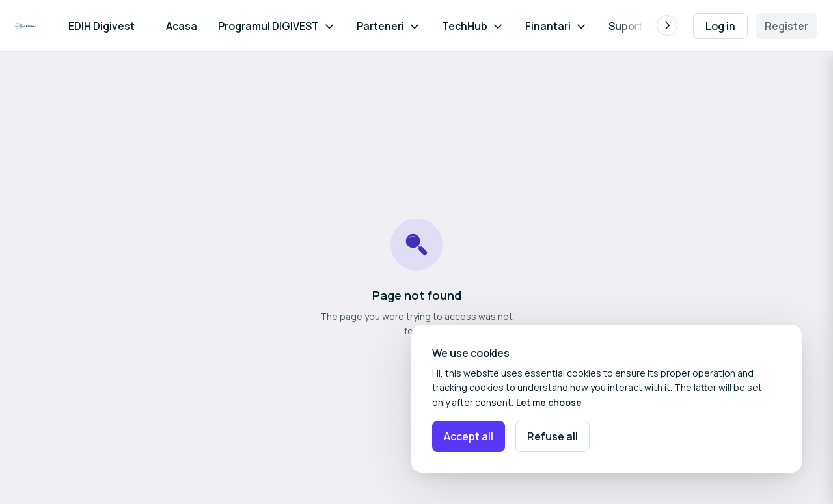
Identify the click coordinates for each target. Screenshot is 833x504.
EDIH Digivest (102, 26)
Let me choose (549, 402)
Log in (720, 26)
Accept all (469, 436)
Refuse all (553, 436)
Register (786, 26)
